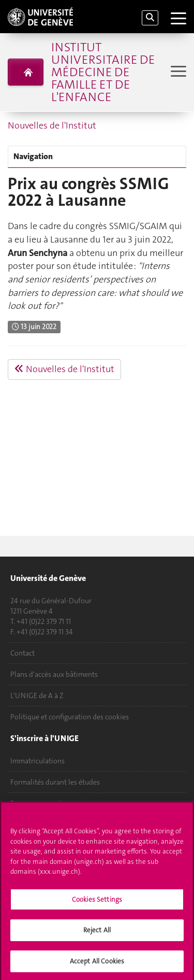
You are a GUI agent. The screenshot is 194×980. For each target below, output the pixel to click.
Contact (23, 653)
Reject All (97, 933)
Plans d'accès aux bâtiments (54, 674)
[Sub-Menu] (177, 72)
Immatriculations (38, 761)
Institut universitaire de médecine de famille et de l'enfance (103, 72)
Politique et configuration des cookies (70, 717)
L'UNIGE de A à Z (37, 695)
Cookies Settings (97, 901)
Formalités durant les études (55, 782)
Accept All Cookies (97, 964)
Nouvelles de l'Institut (52, 125)
